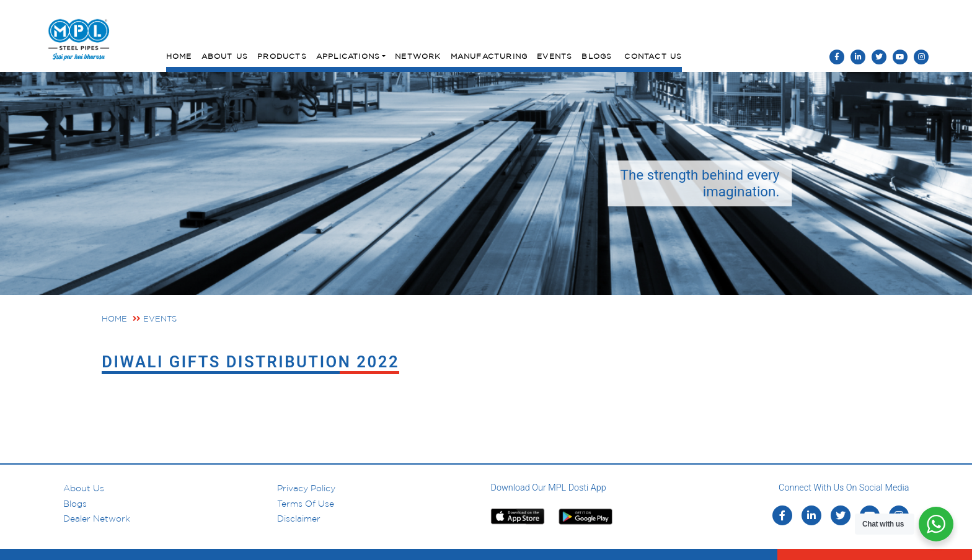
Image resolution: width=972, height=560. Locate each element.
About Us (225, 56)
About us (84, 488)
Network (418, 56)
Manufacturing (489, 56)
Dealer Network (97, 518)
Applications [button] (348, 56)
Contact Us (653, 56)
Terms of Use (306, 504)
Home (179, 56)
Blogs (597, 56)
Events (554, 56)
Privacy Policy (306, 488)
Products (282, 56)
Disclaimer (299, 518)
